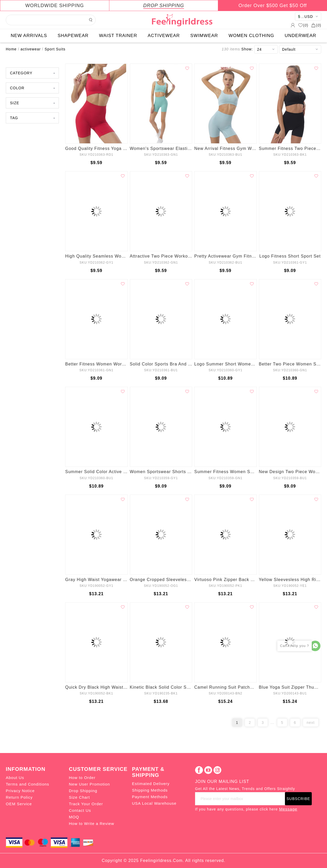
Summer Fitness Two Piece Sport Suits (290, 148)
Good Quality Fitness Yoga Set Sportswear (96, 148)
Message (288, 809)
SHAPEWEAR (73, 36)
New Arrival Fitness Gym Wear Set (226, 148)
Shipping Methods (150, 790)
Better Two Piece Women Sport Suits (290, 364)
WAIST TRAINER (118, 36)
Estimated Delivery (151, 784)
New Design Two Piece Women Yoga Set (290, 472)
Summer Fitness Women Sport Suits (226, 472)
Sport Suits (55, 49)
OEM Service (19, 804)
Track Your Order (86, 804)
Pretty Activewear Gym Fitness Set (226, 256)
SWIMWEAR (204, 36)
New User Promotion (89, 784)
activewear (31, 49)
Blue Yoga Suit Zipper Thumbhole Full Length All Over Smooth (290, 687)
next (311, 723)
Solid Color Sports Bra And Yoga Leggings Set (161, 364)
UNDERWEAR (300, 36)
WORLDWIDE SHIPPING (55, 6)
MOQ (74, 817)
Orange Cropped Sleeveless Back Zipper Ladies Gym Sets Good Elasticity (161, 580)
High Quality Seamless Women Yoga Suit (96, 256)
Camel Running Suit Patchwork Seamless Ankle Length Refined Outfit (226, 687)
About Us (15, 778)
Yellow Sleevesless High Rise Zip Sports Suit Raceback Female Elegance (290, 580)
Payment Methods (150, 797)
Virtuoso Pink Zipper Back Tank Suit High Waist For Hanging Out (226, 580)
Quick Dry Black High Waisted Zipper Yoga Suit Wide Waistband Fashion (96, 687)
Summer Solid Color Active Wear (96, 472)
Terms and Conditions (27, 784)
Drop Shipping (83, 791)
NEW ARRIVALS (29, 36)
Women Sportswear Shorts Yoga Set (161, 472)
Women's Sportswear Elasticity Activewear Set (161, 148)
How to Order (82, 778)
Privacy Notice (20, 791)
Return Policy (19, 797)
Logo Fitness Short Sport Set (290, 256)
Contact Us (80, 810)
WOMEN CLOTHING (251, 36)
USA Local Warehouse (154, 803)
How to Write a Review (91, 823)
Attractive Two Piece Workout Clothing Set (161, 256)
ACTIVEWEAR (164, 36)
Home (11, 49)
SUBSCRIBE (298, 799)
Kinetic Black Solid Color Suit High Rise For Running (161, 687)
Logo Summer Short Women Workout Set (226, 364)
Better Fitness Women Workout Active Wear (96, 364)
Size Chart (79, 797)
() (303, 25)
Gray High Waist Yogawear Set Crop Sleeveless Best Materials (96, 580)
